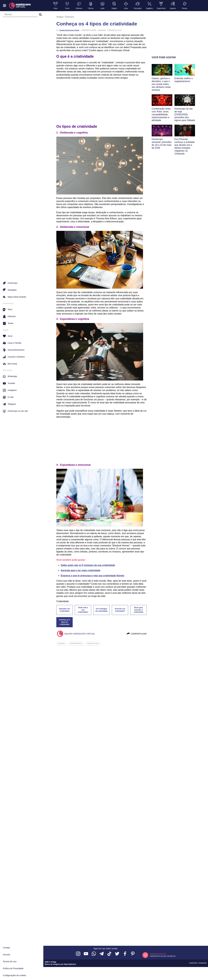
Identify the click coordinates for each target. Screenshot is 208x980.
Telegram (9, 404)
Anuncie (7, 955)
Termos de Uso (10, 962)
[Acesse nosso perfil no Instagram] (78, 954)
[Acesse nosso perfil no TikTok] (109, 954)
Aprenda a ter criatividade (64, 610)
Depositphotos (70, 964)
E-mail (8, 397)
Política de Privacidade (13, 968)
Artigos (60, 17)
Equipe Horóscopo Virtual (69, 30)
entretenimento (76, 644)
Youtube (9, 383)
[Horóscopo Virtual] (20, 6)
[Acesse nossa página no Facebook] (125, 954)
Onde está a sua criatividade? (83, 610)
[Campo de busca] (20, 15)
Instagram (10, 390)
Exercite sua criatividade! (120, 610)
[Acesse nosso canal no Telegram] (102, 954)
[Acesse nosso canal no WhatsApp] (94, 954)
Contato (6, 948)
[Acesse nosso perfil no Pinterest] (133, 954)
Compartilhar (137, 634)
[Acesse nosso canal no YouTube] (86, 954)
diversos (61, 644)
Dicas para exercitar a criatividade (138, 610)
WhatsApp (10, 376)
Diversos (70, 17)
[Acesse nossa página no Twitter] (117, 954)
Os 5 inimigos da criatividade (101, 610)
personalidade (93, 644)
